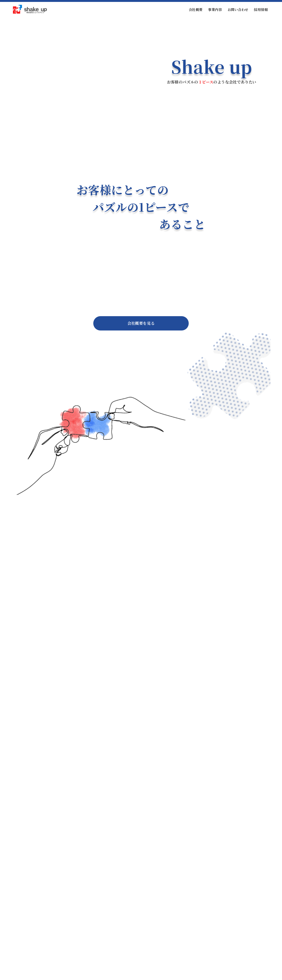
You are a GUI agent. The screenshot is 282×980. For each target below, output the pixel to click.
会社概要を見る (141, 323)
